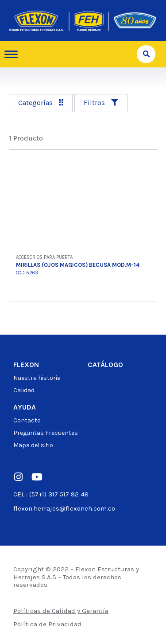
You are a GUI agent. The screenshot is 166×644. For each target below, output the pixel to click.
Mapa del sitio (33, 445)
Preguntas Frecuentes (46, 433)
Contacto (27, 420)
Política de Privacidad (47, 624)
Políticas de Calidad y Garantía (61, 611)
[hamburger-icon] (14, 54)
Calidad (24, 390)
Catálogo (105, 365)
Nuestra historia (37, 378)
